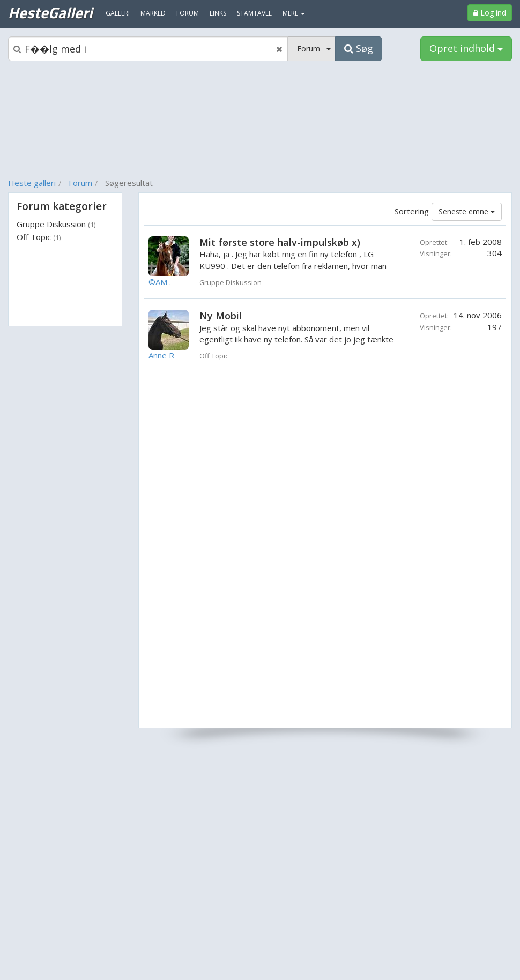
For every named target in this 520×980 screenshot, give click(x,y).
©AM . (160, 282)
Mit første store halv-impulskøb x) (280, 242)
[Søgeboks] (148, 49)
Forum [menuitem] (188, 13)
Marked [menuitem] (153, 13)
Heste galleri (32, 183)
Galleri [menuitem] (118, 13)
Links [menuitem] (218, 13)
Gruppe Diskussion (56, 224)
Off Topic (39, 237)
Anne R (161, 355)
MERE (294, 13)
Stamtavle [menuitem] (254, 13)
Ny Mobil (221, 316)
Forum (80, 183)
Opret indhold (466, 48)
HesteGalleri (50, 12)
